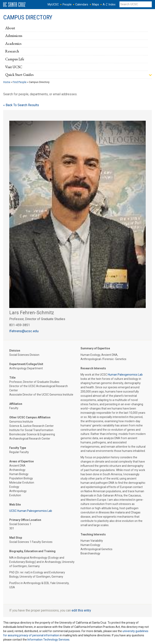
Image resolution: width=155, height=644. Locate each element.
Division (15, 351)
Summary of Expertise (95, 348)
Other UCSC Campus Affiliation (30, 417)
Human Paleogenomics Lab (125, 375)
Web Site (15, 505)
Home (7, 82)
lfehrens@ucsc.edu (24, 331)
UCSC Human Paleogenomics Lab (31, 511)
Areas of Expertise (21, 461)
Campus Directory (28, 17)
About (10, 28)
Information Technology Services (48, 640)
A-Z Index (109, 5)
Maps (96, 5)
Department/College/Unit (26, 364)
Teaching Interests (93, 534)
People (67, 5)
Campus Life (15, 59)
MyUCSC (53, 5)
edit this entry (81, 610)
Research (12, 51)
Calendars (82, 5)
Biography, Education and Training (32, 551)
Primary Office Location (25, 520)
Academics (13, 43)
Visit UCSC (14, 67)
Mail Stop (16, 538)
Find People (20, 82)
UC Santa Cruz (14, 5)
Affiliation (16, 404)
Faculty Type (18, 448)
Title (12, 378)
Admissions (14, 36)
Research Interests (93, 368)
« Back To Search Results (21, 105)
